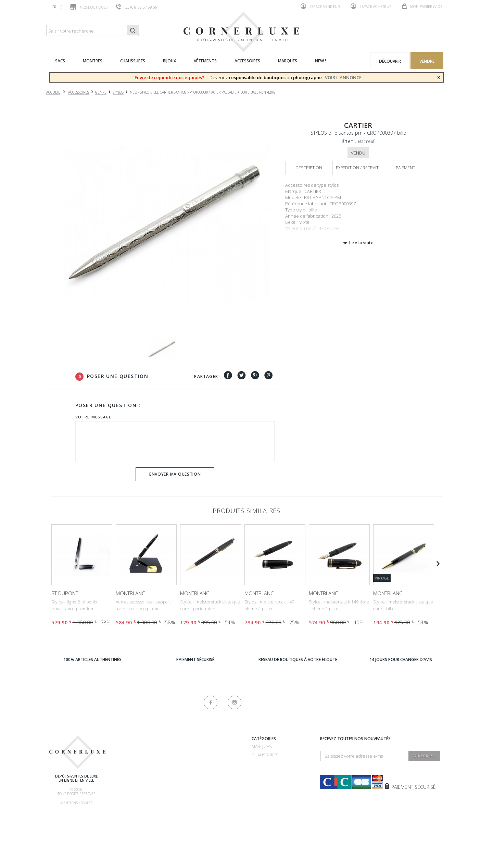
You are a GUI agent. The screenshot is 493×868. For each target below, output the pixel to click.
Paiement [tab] (406, 168)
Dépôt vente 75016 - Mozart (208, 774)
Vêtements (263, 789)
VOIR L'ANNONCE (343, 77)
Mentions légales (76, 803)
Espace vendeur (320, 6)
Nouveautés (265, 806)
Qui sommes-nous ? (136, 740)
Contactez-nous (197, 818)
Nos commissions (134, 799)
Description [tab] (309, 168)
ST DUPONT (65, 593)
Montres (262, 772)
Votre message (93, 417)
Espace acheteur (371, 6)
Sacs (257, 764)
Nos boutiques (89, 7)
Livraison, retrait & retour (145, 808)
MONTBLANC (130, 593)
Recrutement (193, 747)
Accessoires (265, 798)
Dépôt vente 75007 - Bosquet (210, 765)
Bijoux (258, 781)
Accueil (53, 92)
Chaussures (265, 755)
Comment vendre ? (135, 765)
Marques (262, 747)
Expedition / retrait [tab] (357, 168)
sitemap (186, 826)
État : (350, 141)
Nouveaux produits (200, 809)
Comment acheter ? (136, 774)
